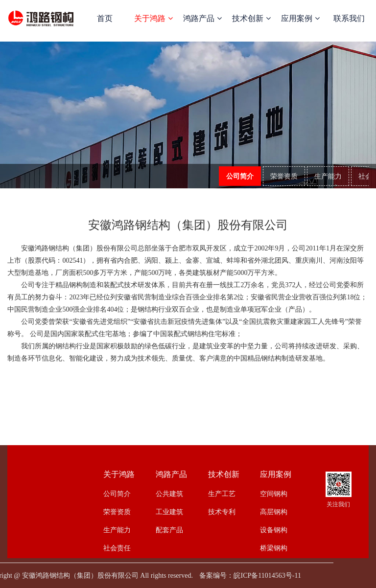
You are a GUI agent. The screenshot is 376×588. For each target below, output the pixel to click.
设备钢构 (274, 530)
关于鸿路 (153, 18)
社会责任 (117, 548)
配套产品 (169, 530)
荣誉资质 (284, 177)
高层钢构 (274, 512)
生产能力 (328, 177)
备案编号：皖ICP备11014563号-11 (250, 576)
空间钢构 (274, 494)
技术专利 (222, 512)
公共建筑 (169, 494)
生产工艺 (222, 494)
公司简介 (240, 177)
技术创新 (251, 18)
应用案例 (300, 18)
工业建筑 (169, 512)
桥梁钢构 (274, 548)
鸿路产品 (202, 18)
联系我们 (349, 18)
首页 (105, 18)
